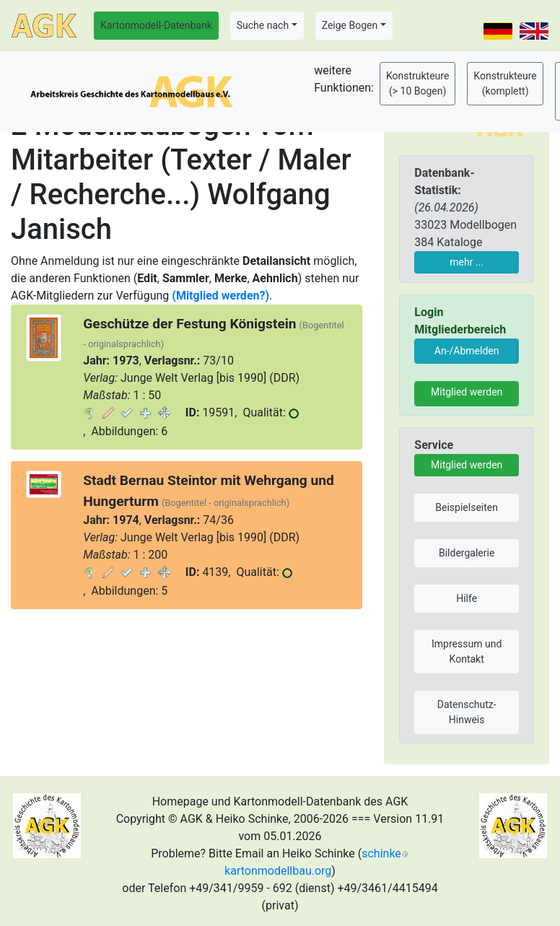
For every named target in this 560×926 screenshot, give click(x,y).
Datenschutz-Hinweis (467, 712)
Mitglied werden (467, 392)
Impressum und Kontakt (467, 651)
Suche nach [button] (263, 25)
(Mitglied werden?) (220, 296)
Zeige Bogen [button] (350, 25)
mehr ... (467, 262)
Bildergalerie (467, 553)
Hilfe (467, 598)
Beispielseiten (467, 507)
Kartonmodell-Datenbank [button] (156, 25)
